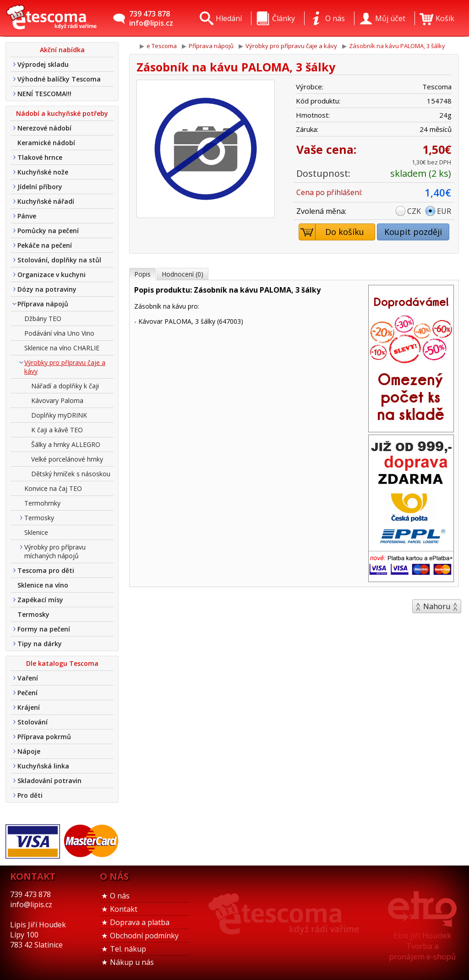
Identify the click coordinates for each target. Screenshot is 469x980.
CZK (414, 211)
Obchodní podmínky (144, 936)
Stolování (33, 722)
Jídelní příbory (40, 187)
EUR (444, 211)
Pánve (27, 216)
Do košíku (332, 232)
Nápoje (29, 751)
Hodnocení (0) (183, 274)
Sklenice (36, 532)
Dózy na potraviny (47, 289)
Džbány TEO (43, 318)
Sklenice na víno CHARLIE (62, 348)
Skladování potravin (49, 781)
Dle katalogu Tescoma (62, 663)
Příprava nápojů (43, 304)
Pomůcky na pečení (48, 231)
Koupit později (413, 232)
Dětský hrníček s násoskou (71, 474)
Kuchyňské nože (43, 172)
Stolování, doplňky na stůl (59, 260)
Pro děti (30, 795)
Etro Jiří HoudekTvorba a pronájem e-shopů (422, 946)
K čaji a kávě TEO (57, 430)
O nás (120, 896)
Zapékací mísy (40, 600)
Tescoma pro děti (46, 570)
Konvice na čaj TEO (53, 488)
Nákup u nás (132, 962)
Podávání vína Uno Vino (59, 333)
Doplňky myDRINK (59, 415)
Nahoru (437, 606)
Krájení (29, 707)
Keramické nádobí (46, 143)
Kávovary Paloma (57, 400)
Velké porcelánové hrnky (67, 459)
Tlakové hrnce (40, 157)
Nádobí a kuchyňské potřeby (62, 113)
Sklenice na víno (43, 585)
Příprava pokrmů (44, 737)
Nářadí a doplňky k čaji (65, 386)
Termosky (39, 518)
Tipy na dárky (40, 644)
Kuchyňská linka (43, 766)
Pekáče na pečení (45, 245)
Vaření (28, 678)
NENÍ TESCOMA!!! (44, 94)
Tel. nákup (128, 949)
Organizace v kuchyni (52, 275)
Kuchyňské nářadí (46, 201)
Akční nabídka (62, 50)
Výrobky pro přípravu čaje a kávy (65, 367)
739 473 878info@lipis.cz (151, 18)
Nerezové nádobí (44, 128)
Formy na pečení (44, 629)
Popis (142, 274)
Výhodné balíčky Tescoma (59, 79)
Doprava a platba (140, 922)
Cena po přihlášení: (329, 192)
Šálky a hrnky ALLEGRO (66, 444)
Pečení (27, 693)
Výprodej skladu (43, 64)
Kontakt (124, 909)
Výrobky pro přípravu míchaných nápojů (55, 551)
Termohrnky (42, 503)
